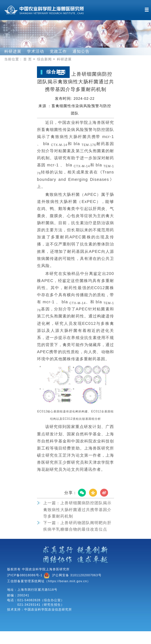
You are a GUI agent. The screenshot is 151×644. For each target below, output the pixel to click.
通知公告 (81, 51)
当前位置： (14, 59)
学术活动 (36, 51)
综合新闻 (47, 59)
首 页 (30, 59)
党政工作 (58, 51)
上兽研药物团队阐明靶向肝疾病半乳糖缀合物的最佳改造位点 (77, 526)
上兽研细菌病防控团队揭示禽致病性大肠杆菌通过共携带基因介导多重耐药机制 (77, 510)
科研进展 (13, 51)
